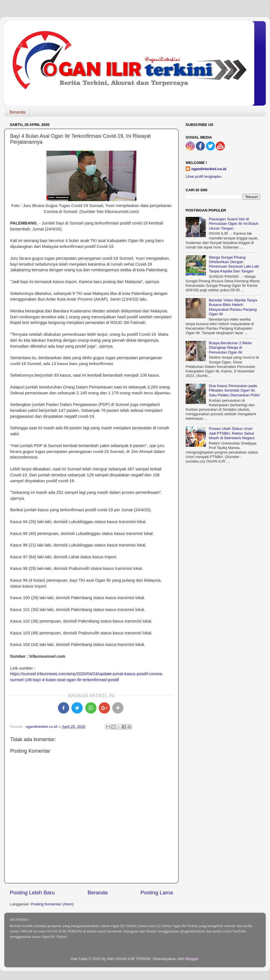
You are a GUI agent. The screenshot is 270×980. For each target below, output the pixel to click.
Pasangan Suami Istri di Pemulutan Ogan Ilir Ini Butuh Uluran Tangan (233, 224)
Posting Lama (157, 893)
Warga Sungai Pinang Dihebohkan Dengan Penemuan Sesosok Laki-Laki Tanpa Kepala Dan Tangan (234, 264)
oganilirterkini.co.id (209, 169)
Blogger (192, 959)
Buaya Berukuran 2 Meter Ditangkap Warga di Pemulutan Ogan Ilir (230, 347)
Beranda (18, 112)
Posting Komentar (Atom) (52, 904)
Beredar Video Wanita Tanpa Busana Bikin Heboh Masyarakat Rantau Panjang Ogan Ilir (233, 307)
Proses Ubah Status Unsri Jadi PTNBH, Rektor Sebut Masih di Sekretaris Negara (232, 433)
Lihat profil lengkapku (204, 176)
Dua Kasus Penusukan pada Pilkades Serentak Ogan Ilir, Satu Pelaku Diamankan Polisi (234, 390)
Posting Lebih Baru (32, 893)
